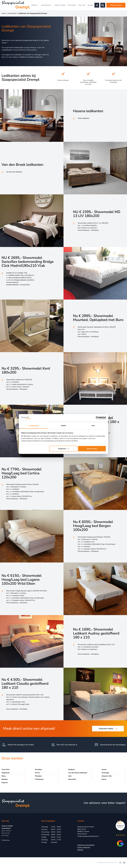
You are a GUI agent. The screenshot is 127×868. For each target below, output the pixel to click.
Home (4, 13)
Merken (35, 5)
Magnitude (6, 773)
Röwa (4, 776)
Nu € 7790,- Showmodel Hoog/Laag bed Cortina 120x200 (22, 473)
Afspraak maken (116, 5)
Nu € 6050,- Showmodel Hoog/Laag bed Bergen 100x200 (93, 526)
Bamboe (5, 779)
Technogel (105, 773)
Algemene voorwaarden (86, 845)
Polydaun (38, 776)
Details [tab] (63, 425)
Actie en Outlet (60, 5)
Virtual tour (6, 840)
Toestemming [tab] (34, 426)
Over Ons (82, 5)
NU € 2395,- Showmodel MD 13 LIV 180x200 (97, 214)
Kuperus (5, 783)
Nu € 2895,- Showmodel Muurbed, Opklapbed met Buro (98, 318)
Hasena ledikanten (88, 111)
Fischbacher (39, 779)
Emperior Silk (107, 776)
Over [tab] (93, 425)
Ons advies (72, 5)
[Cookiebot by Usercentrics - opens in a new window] (97, 418)
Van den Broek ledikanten (22, 165)
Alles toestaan (92, 449)
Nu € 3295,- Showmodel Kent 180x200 (26, 370)
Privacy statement (84, 847)
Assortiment (47, 5)
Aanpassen (63, 449)
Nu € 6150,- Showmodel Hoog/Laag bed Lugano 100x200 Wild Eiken (22, 580)
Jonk (70, 776)
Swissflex (38, 769)
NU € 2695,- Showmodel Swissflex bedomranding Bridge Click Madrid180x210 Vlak (28, 262)
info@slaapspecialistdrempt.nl (88, 836)
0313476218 (82, 834)
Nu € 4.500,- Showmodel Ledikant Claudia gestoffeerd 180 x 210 (25, 684)
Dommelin (72, 779)
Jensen (104, 769)
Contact (90, 5)
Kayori (104, 779)
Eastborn (72, 769)
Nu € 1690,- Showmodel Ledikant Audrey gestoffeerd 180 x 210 (96, 633)
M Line (37, 773)
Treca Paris (6, 769)
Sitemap (80, 850)
